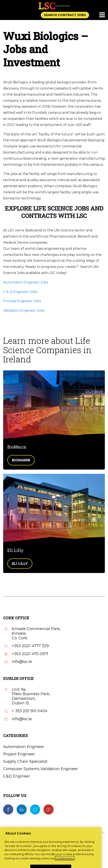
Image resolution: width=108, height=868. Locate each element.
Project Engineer (19, 754)
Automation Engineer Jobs (26, 282)
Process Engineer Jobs (22, 301)
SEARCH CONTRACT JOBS (65, 15)
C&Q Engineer (17, 776)
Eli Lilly (20, 564)
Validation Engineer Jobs (24, 310)
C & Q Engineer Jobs (20, 292)
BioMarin (21, 460)
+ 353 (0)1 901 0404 (30, 711)
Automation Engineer (24, 747)
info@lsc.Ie (22, 662)
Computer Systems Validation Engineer (41, 769)
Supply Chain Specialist (25, 761)
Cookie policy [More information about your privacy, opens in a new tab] (65, 864)
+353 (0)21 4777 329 (30, 646)
